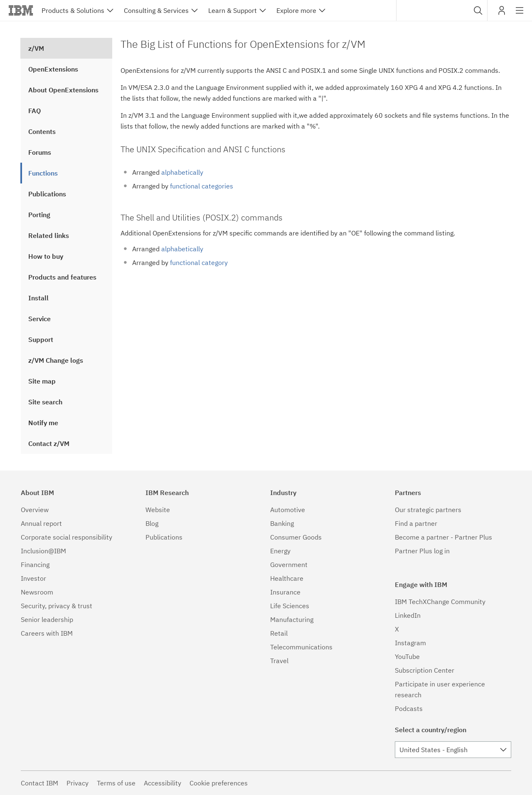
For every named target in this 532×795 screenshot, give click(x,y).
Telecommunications (301, 647)
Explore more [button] (296, 10)
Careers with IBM (47, 633)
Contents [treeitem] (42, 131)
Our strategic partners (428, 510)
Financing (35, 565)
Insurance (285, 592)
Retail (279, 633)
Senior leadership (47, 619)
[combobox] (442, 10)
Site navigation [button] (520, 15)
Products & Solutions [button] (73, 10)
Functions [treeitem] (43, 173)
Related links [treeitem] (49, 235)
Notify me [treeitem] (43, 423)
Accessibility (163, 783)
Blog (152, 523)
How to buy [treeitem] (46, 256)
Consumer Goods (296, 537)
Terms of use (116, 783)
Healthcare (287, 578)
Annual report (41, 523)
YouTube (407, 656)
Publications (164, 537)
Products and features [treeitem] (62, 277)
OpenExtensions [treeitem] (53, 69)
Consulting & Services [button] (156, 10)
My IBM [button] (502, 14)
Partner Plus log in (422, 551)
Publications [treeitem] (47, 194)
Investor (33, 578)
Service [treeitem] (39, 319)
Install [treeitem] (38, 298)
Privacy (78, 783)
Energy (280, 551)
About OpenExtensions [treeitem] (63, 90)
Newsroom (37, 592)
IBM (21, 10)
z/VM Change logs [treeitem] (56, 360)
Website (158, 510)
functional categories (202, 186)
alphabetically (182, 172)
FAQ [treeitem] (34, 111)
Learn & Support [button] (233, 10)
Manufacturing (292, 619)
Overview (35, 510)
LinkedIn (408, 615)
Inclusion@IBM (43, 551)
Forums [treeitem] (40, 152)
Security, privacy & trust (57, 606)
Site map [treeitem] (42, 381)
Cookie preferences (219, 783)
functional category (199, 263)
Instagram (410, 643)
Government (289, 565)
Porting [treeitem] (39, 215)
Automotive (288, 510)
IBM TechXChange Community (440, 602)
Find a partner (416, 523)
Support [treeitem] (41, 339)
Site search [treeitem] (45, 402)
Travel (279, 661)
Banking (282, 523)
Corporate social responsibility (66, 537)
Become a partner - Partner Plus (443, 537)
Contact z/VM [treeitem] (49, 443)
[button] (478, 10)
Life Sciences (290, 606)
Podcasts (409, 708)
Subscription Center (425, 670)
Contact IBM (39, 783)
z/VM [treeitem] (36, 48)
